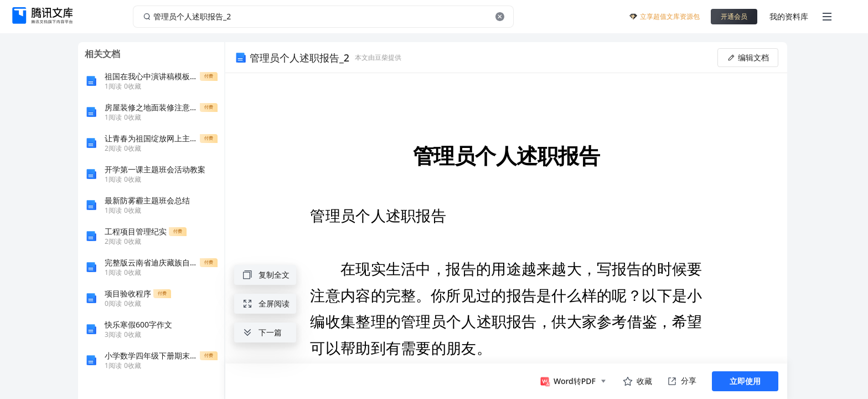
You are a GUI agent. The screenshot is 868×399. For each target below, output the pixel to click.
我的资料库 (789, 16)
